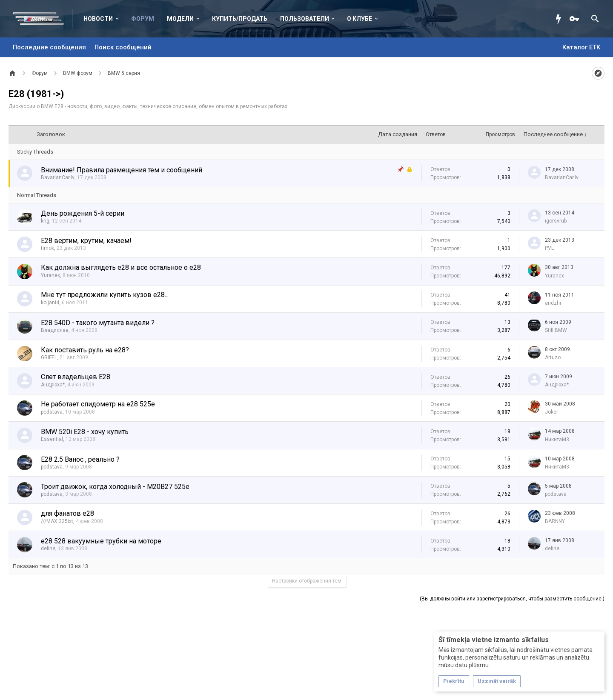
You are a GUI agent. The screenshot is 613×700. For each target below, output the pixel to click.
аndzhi (553, 303)
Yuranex (50, 275)
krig (45, 221)
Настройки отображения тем (307, 581)
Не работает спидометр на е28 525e (98, 404)
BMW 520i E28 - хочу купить (85, 432)
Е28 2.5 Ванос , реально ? (80, 459)
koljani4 (50, 303)
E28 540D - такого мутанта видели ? (98, 323)
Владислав (55, 330)
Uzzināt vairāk (497, 681)
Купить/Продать (240, 19)
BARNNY (555, 521)
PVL (549, 248)
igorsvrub (556, 221)
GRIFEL (49, 357)
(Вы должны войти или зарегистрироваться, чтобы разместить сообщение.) (512, 599)
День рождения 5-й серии (83, 213)
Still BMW (556, 330)
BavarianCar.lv (58, 177)
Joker (551, 412)
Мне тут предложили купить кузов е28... (105, 295)
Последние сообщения (49, 47)
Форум (143, 19)
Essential (52, 439)
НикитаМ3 (557, 440)
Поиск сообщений (123, 47)
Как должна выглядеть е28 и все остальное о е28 (121, 267)
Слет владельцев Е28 (76, 377)
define (48, 549)
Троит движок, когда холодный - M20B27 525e (115, 487)
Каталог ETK (581, 47)
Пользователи (305, 19)
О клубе (359, 19)
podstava (52, 412)
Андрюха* (53, 385)
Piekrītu (454, 681)
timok (47, 248)
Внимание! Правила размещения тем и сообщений (122, 170)
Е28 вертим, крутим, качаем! (86, 241)
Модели (180, 19)
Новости (98, 19)
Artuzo (553, 357)
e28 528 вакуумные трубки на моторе (101, 541)
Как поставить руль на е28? (85, 350)
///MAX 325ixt (57, 521)
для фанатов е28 (67, 513)
